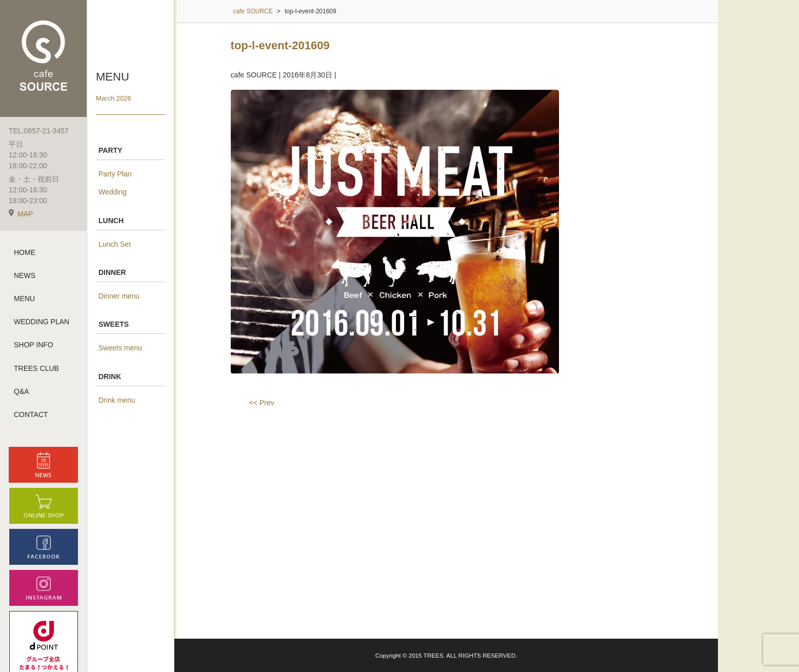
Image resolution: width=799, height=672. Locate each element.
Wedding (113, 192)
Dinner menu (119, 296)
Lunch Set (115, 244)
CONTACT (31, 415)
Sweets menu (120, 348)
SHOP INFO (34, 346)
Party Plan (115, 174)
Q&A (22, 392)
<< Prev (262, 403)
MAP (21, 214)
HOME (25, 253)
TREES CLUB (36, 369)
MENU (24, 299)
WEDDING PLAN (42, 323)
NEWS (25, 276)
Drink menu (117, 400)
